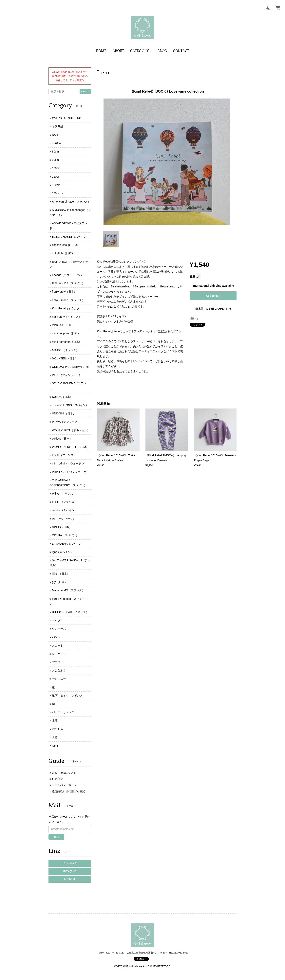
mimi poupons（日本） (66, 333)
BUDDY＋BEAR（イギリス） (70, 612)
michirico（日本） (63, 325)
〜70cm (57, 143)
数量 (193, 277)
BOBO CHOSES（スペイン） (71, 237)
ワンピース (59, 629)
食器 (55, 737)
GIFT (55, 746)
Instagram (70, 871)
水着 (55, 720)
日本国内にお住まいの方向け (213, 309)
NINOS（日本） (62, 527)
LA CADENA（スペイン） (68, 544)
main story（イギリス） (67, 317)
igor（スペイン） (63, 552)
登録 (56, 837)
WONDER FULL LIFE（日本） (71, 447)
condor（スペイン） (65, 510)
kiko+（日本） (61, 574)
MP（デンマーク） (64, 519)
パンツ (56, 637)
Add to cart (213, 296)
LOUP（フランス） (64, 455)
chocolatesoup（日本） (66, 245)
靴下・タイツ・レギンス (67, 696)
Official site (70, 863)
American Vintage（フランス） (71, 202)
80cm (55, 152)
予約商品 (58, 126)
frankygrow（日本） (64, 292)
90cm (55, 160)
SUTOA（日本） (62, 397)
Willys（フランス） (64, 494)
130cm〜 (58, 193)
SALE (56, 135)
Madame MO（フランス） (68, 590)
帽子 (55, 704)
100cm (56, 168)
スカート (58, 645)
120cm (56, 185)
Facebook (70, 879)
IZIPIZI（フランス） (65, 502)
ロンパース (59, 654)
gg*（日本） (60, 582)
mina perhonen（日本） (67, 342)
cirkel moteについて (64, 773)
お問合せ (57, 779)
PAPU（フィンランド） (67, 375)
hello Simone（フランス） (68, 300)
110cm (56, 177)
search (85, 91)
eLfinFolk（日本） (63, 253)
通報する (194, 318)
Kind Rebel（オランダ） (67, 308)
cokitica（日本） (62, 439)
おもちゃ (58, 729)
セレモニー (59, 679)
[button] (141, 51)
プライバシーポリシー (66, 785)
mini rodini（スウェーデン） (69, 463)
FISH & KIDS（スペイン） (68, 283)
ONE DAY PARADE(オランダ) (71, 367)
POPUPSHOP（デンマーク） (71, 472)
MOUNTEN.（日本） (65, 358)
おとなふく (59, 670)
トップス (58, 620)
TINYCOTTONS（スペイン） (70, 405)
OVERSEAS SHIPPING (67, 118)
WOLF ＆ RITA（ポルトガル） (71, 430)
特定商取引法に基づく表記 (68, 791)
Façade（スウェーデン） (68, 275)
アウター (58, 662)
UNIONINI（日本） (64, 413)
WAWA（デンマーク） (66, 422)
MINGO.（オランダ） (65, 350)
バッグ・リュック (63, 712)
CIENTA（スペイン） (65, 535)
